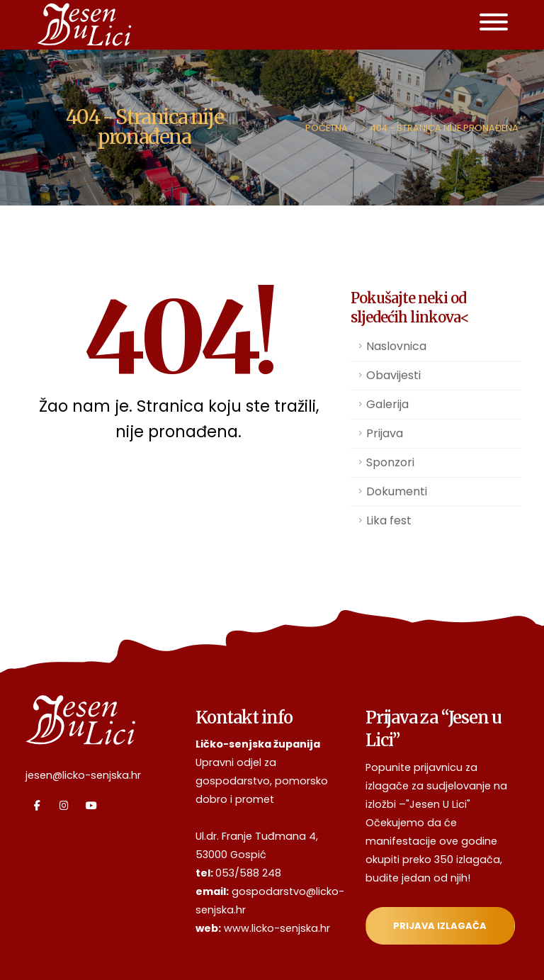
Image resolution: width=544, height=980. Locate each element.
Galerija (387, 404)
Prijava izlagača (440, 926)
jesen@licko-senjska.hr (83, 775)
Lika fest (389, 520)
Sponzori (390, 462)
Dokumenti (397, 491)
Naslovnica (396, 346)
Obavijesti (393, 375)
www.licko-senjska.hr (277, 928)
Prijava (385, 433)
